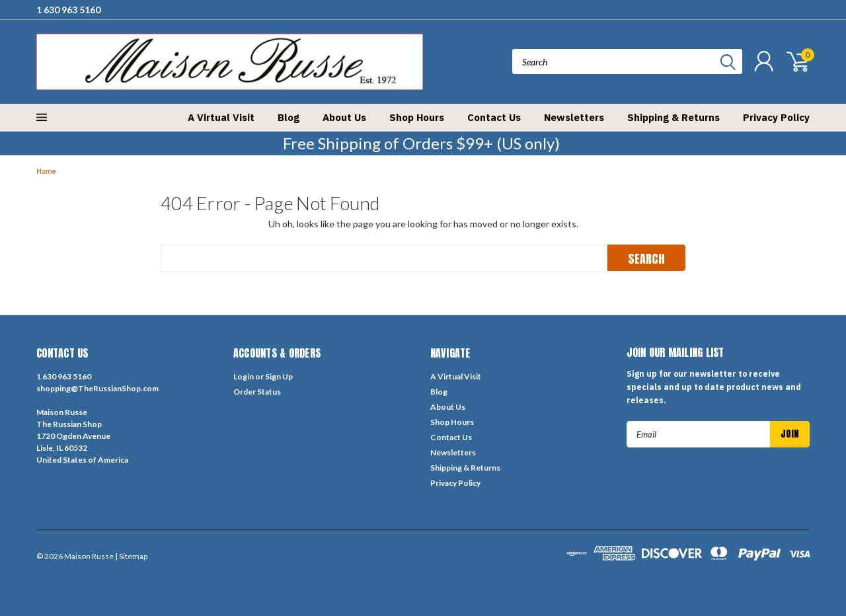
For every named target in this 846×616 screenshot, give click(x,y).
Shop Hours (417, 117)
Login (244, 376)
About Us (344, 117)
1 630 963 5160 (68, 10)
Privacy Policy (776, 117)
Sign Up (279, 376)
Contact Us (494, 117)
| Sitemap (131, 556)
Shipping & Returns (673, 117)
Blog (288, 117)
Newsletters (574, 117)
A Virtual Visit (221, 117)
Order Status (257, 392)
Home (46, 172)
